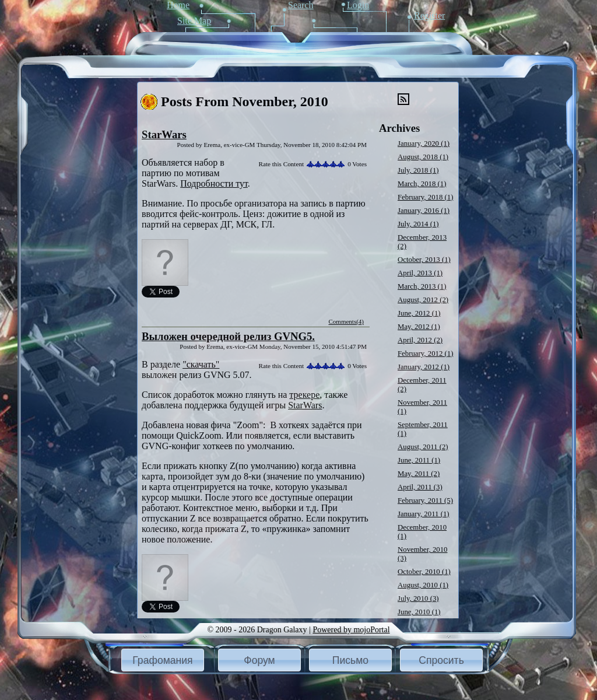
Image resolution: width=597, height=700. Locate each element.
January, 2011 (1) (424, 514)
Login (358, 5)
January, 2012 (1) (424, 367)
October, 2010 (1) (424, 572)
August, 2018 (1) (423, 157)
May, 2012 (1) (419, 327)
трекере (304, 395)
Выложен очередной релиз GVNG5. (228, 336)
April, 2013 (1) (420, 273)
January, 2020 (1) (424, 143)
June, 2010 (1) (419, 612)
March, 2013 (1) (422, 286)
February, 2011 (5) (425, 501)
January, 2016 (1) (424, 211)
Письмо (350, 660)
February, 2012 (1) (425, 353)
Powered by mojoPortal (351, 630)
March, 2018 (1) (422, 184)
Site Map (194, 21)
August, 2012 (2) (423, 300)
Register (429, 15)
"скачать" (201, 364)
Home (178, 5)
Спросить (441, 660)
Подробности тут (214, 183)
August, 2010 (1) (423, 585)
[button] (163, 660)
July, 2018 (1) (418, 170)
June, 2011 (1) (419, 460)
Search (301, 5)
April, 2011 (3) (420, 487)
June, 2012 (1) (419, 313)
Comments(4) (347, 321)
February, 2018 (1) (425, 197)
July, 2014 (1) (418, 224)
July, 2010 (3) (418, 598)
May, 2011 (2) (419, 474)
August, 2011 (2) (423, 447)
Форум (259, 660)
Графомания (162, 660)
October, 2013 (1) (424, 260)
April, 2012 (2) (420, 340)
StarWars (164, 134)
